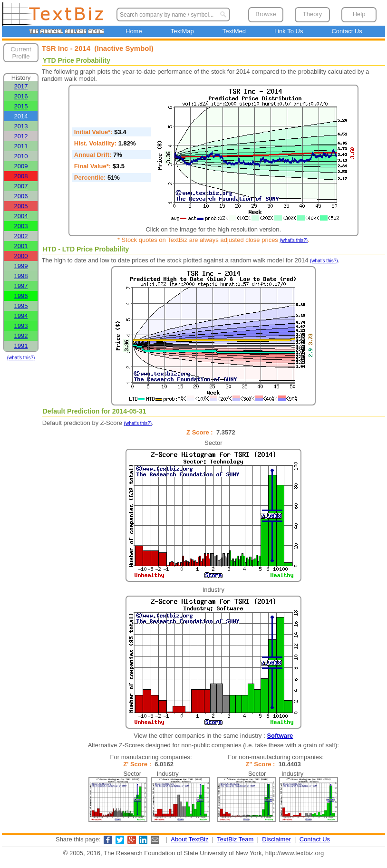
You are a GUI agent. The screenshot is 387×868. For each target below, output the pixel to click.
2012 (21, 136)
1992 (21, 336)
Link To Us (289, 31)
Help (359, 14)
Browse (266, 14)
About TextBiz (189, 839)
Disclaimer (276, 839)
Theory (312, 14)
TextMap (182, 31)
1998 (21, 276)
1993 (21, 326)
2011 (21, 146)
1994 (21, 316)
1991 (21, 346)
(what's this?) (21, 358)
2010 (21, 156)
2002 (21, 236)
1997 (21, 286)
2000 (21, 256)
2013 (21, 126)
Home (134, 31)
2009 (21, 166)
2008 (21, 176)
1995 (21, 306)
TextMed (234, 31)
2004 (21, 216)
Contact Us (347, 31)
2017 (21, 86)
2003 (21, 226)
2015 (21, 106)
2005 (21, 206)
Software (280, 736)
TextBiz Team (235, 839)
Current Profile (21, 53)
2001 (21, 246)
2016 (21, 96)
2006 (21, 196)
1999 (21, 266)
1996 (21, 296)
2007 (21, 186)
